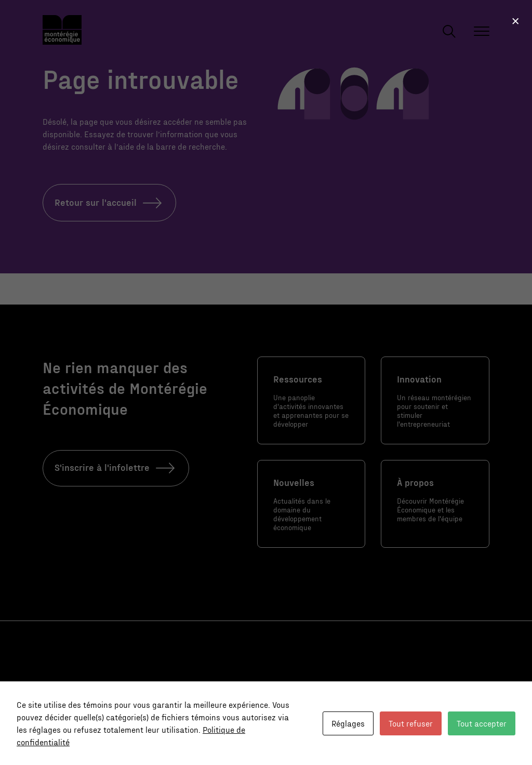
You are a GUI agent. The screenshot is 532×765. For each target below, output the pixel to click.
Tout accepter (482, 723)
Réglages (348, 723)
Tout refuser (411, 723)
